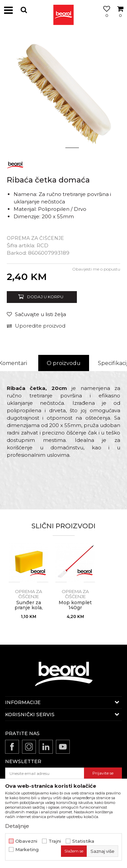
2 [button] (72, 148)
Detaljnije (17, 826)
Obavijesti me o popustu (96, 269)
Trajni (55, 841)
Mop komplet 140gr (75, 605)
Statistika (83, 841)
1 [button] (55, 148)
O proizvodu (64, 363)
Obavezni (26, 841)
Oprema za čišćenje (35, 238)
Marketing (27, 850)
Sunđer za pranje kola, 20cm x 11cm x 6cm (29, 610)
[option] (63, 92)
